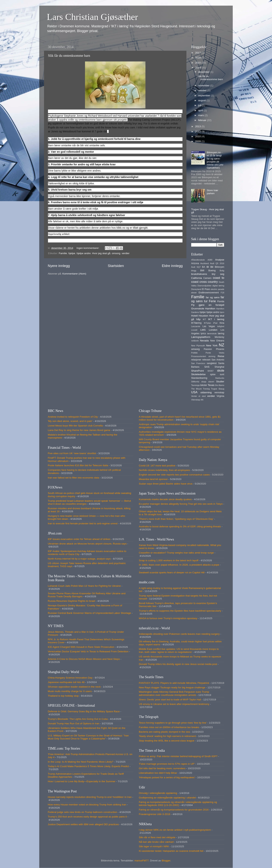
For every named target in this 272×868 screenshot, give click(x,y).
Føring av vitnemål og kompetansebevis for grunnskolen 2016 (174, 810)
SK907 (210, 371)
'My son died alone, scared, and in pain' (70, 421)
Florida (221, 301)
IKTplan (207, 323)
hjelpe (72, 253)
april (201, 110)
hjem (222, 312)
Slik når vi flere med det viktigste (157, 837)
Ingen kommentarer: (88, 248)
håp (198, 319)
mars (201, 115)
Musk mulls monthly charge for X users (70, 691)
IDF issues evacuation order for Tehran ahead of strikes (79, 539)
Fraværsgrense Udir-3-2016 (155, 814)
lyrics (203, 334)
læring (221, 334)
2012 (198, 132)
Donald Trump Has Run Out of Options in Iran (74, 723)
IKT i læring (216, 319)
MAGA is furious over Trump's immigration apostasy (168, 618)
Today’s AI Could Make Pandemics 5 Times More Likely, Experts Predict (88, 766)
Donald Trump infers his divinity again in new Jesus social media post (178, 664)
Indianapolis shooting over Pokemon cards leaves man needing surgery (179, 634)
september (205, 95)
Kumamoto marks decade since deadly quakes (165, 499)
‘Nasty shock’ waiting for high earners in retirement (167, 736)
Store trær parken (212, 192)
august (202, 100)
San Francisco (198, 363)
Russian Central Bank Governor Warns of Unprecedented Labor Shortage (89, 613)
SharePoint (197, 371)
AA (202, 400)
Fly (193, 305)
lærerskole (212, 334)
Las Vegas (209, 326)
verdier (126, 253)
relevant (206, 360)
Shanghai (219, 367)
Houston (203, 316)
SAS (207, 367)
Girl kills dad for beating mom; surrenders (162, 768)
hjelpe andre (84, 253)
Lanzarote (196, 326)
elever (194, 293)
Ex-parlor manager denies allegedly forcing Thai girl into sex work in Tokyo (181, 504)
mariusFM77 (142, 861)
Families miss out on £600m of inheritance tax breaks (169, 727)
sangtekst (212, 363)
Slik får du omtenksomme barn (69, 56)
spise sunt (217, 374)
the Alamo (220, 385)
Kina (222, 323)
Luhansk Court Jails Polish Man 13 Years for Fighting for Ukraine (84, 586)
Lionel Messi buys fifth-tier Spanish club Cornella (75, 426)
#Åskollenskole (198, 260)
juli (200, 105)
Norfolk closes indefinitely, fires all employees (164, 470)
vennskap (219, 393)
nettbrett (195, 341)
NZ (221, 345)
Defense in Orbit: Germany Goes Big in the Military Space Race (84, 711)
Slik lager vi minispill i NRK (154, 846)
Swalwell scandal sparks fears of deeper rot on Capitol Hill (172, 572)
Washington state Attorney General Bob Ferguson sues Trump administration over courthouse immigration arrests (174, 693)
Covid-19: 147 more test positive (157, 466)
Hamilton (210, 309)
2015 (198, 63)
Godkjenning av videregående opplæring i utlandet (167, 798)
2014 (198, 68)
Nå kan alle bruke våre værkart (156, 842)
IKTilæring (196, 323)
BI (208, 267)
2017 (198, 53)
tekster (204, 385)
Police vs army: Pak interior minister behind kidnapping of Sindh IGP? (178, 756)
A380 (210, 260)
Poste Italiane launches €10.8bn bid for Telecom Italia (78, 465)
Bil (212, 267)
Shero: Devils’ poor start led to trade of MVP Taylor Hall (170, 700)
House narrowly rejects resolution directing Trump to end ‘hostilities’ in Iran (90, 797)
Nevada (204, 341)
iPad (215, 323)
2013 (198, 126)
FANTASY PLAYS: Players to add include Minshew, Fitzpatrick (174, 683)
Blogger (166, 861)
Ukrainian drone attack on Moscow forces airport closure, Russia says (87, 544)
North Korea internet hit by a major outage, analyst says (79, 559)
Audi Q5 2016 (217, 263)
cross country (209, 282)
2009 (198, 141)
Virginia (220, 396)
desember (204, 72)
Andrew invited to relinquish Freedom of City (73, 417)
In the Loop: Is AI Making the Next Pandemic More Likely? (81, 762)
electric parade (218, 289)
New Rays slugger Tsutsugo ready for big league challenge (172, 687)
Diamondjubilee (204, 286)
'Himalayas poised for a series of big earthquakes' (167, 777)
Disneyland (196, 289)
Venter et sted (198, 396)
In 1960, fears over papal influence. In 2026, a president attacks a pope (179, 565)
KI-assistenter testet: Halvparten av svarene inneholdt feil (171, 851)
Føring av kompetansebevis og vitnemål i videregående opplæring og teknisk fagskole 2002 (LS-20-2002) (178, 804)
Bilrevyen (219, 267)
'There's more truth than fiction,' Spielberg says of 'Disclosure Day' (176, 519)
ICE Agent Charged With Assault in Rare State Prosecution (81, 647)
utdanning (206, 392)
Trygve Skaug (218, 389)
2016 (198, 58)
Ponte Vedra (215, 353)
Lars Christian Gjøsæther (92, 17)
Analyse (220, 260)
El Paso (206, 289)
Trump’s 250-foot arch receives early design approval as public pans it (87, 817)
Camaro (207, 278)
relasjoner (196, 360)
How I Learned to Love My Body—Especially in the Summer (82, 781)
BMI (202, 271)
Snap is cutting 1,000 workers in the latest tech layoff (169, 560)
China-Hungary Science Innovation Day (70, 678)
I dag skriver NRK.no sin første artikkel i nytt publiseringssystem (175, 830)
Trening (206, 389)
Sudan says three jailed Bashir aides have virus (166, 484)
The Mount (196, 389)
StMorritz (195, 382)
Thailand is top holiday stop (63, 696)
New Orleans (217, 341)
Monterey (219, 337)
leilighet (221, 326)
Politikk (194, 353)
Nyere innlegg (59, 266)
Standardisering (199, 378)
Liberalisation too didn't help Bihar (158, 773)
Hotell (194, 316)
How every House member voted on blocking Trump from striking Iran (87, 805)
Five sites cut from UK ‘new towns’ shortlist (72, 453)
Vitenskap (196, 400)
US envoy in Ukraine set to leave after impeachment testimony (174, 704)
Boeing (212, 271)
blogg (194, 271)
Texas (211, 385)
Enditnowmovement (209, 293)
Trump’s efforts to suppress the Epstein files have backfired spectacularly (180, 611)
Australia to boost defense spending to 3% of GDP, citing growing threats (180, 526)
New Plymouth (198, 346)
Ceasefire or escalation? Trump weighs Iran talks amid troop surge (176, 553)
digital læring (218, 286)
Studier (220, 381)
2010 (198, 136)
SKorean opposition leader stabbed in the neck (74, 687)
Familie (63, 253)
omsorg (116, 253)
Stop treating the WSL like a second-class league (167, 741)
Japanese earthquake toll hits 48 (66, 682)
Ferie (212, 301)
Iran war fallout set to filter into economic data (73, 478)
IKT (204, 319)
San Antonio (218, 360)
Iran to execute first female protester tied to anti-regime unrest (83, 523)
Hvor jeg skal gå (101, 253)
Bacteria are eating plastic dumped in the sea (164, 732)
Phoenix (220, 349)
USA (194, 392)
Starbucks (220, 378)
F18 (222, 293)
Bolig (222, 271)
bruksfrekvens (199, 274)
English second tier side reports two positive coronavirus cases (174, 475)
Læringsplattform (201, 337)
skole (221, 370)
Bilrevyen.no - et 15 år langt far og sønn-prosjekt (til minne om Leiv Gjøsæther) (215, 160)
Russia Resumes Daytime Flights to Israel (71, 601)
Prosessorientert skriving (203, 356)
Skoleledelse (198, 374)
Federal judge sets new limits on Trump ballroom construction (82, 812)
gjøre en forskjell (211, 305)
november (204, 85)
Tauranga (195, 385)
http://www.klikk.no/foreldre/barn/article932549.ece (100, 234)
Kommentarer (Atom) (74, 274)
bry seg (218, 274)
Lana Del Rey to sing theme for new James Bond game (79, 430)
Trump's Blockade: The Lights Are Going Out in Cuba (78, 719)
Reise (221, 356)
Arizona (195, 263)
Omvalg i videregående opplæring (158, 793)
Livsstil (194, 330)
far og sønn (213, 297)
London (213, 330)
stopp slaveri (208, 382)
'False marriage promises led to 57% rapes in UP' (167, 764)
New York (212, 345)
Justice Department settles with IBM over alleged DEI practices (83, 824)
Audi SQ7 (196, 267)
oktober (203, 90)
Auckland (205, 263)
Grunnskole (198, 309)
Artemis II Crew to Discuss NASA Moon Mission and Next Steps (84, 659)
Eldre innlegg (172, 266)
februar (203, 120)
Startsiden (116, 266)
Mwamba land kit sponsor (153, 479)
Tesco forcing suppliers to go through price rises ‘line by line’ (173, 723)
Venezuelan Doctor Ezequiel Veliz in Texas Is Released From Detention (88, 651)
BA (204, 267)
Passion (208, 349)
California (197, 278)
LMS (203, 330)
